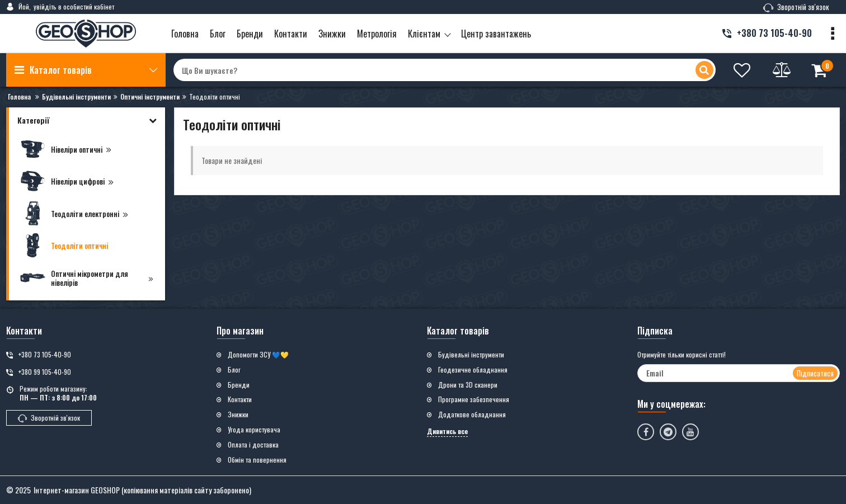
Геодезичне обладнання (473, 370)
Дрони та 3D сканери (468, 385)
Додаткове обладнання (472, 414)
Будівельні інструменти (471, 355)
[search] (444, 70)
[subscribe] (739, 373)
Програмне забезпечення (474, 399)
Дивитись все (447, 431)
